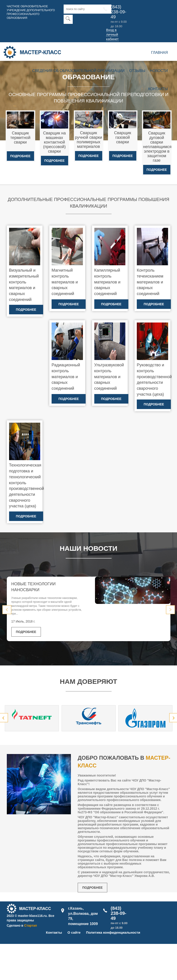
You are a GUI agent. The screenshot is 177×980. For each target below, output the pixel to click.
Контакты (158, 89)
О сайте (74, 932)
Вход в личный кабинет (112, 34)
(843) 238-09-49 (118, 12)
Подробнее (20, 156)
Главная (159, 53)
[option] (32, 718)
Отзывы (137, 71)
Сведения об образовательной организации (78, 71)
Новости (159, 71)
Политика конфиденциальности (113, 932)
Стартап (30, 925)
